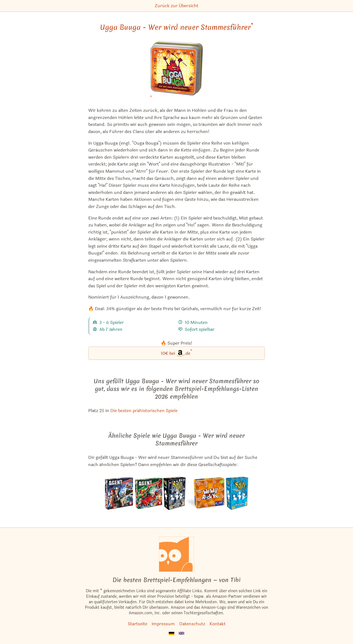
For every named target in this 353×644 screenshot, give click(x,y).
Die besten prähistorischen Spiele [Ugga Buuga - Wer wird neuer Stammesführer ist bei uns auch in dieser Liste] (144, 411)
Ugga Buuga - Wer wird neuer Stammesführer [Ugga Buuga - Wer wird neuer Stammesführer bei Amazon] (177, 27)
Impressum (163, 624)
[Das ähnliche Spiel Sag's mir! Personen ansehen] (237, 493)
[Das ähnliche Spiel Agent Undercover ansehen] (119, 493)
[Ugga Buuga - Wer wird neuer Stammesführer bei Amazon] (176, 71)
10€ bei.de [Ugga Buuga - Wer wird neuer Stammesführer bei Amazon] (176, 353)
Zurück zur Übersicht (176, 6)
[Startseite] (176, 554)
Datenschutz (192, 624)
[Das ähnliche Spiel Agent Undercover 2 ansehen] (148, 493)
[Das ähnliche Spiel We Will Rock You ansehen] (206, 493)
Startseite (137, 624)
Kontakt (218, 624)
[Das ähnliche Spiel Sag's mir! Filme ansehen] (174, 493)
